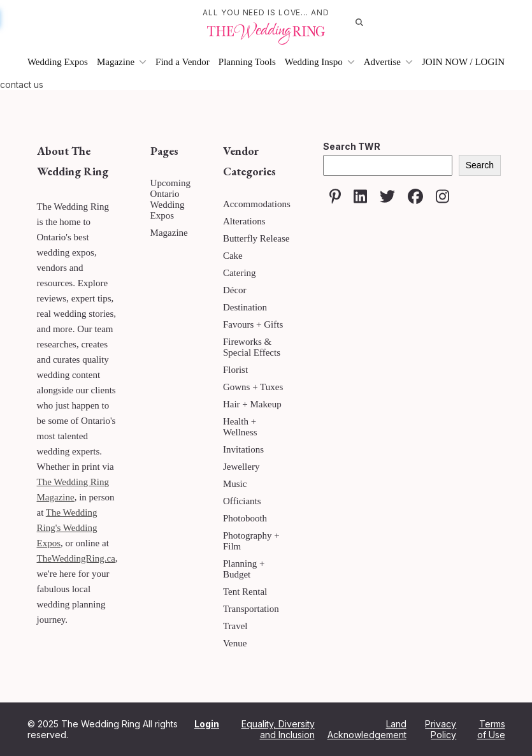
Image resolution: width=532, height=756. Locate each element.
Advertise (388, 62)
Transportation (251, 609)
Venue (235, 643)
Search (480, 165)
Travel (235, 626)
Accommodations (257, 204)
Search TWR (352, 146)
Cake (233, 256)
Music (235, 484)
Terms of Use (491, 729)
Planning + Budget (244, 569)
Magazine (122, 62)
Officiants (242, 501)
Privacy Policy (441, 729)
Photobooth (245, 518)
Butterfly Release (256, 238)
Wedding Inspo (320, 62)
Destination (245, 307)
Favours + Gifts (253, 324)
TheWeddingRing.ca (76, 558)
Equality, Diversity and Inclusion (278, 729)
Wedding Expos (58, 62)
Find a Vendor (183, 62)
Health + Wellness (240, 427)
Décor (235, 290)
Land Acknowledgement (367, 729)
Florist (235, 370)
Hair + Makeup (252, 404)
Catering (240, 273)
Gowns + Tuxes (253, 387)
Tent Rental (245, 592)
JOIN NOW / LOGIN (463, 62)
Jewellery (241, 467)
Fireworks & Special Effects (252, 347)
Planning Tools (247, 62)
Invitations (243, 449)
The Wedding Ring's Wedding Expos (67, 528)
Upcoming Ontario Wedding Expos (170, 199)
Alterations (244, 221)
